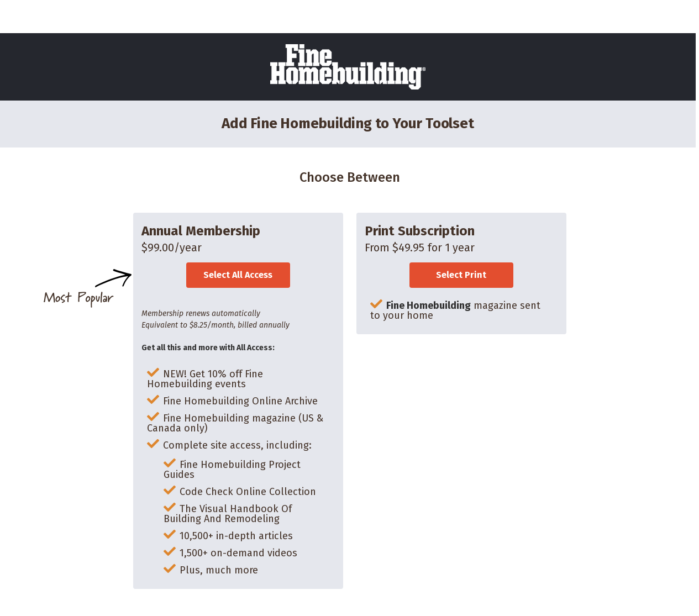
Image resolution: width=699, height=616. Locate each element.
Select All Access (238, 275)
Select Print (461, 275)
